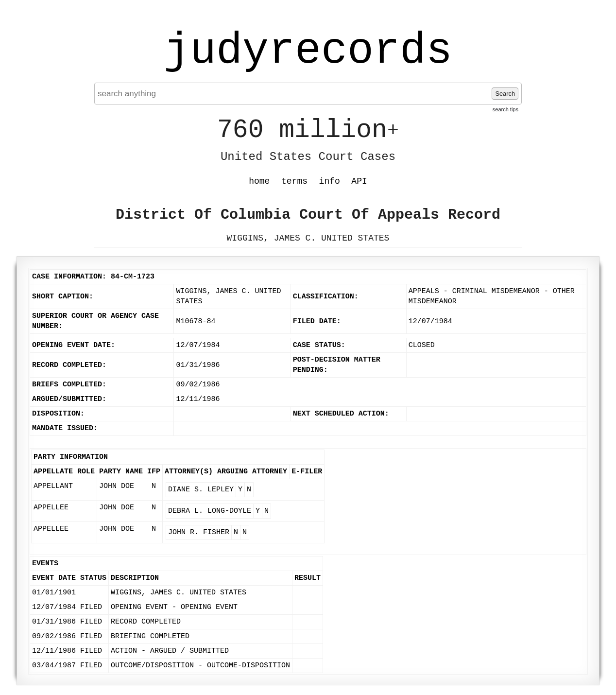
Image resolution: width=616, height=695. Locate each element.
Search (505, 94)
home (259, 181)
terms (294, 181)
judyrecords (308, 51)
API (359, 181)
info (330, 181)
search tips (505, 109)
